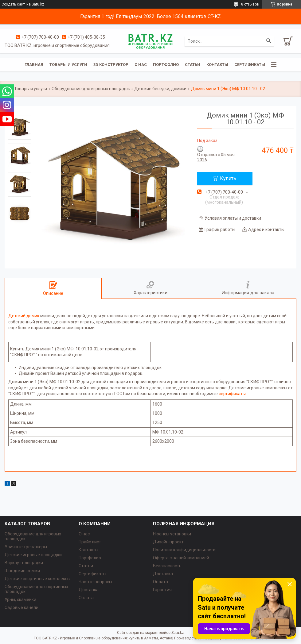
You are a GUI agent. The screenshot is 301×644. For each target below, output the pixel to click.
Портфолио (166, 65)
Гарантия (162, 590)
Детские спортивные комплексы (37, 579)
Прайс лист (90, 542)
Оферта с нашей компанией (181, 558)
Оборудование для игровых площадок (91, 89)
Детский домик (24, 316)
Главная (34, 65)
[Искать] (269, 41)
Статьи (193, 65)
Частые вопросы (95, 582)
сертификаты (232, 394)
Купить (228, 178)
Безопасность (167, 566)
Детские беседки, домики (160, 89)
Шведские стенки (22, 571)
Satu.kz (178, 633)
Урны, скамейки (20, 600)
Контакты (217, 65)
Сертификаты (250, 65)
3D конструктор (111, 65)
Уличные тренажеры (26, 547)
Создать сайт (13, 4)
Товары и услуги (68, 65)
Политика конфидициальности (184, 550)
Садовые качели (21, 607)
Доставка (89, 590)
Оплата (86, 598)
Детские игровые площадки (33, 555)
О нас (141, 65)
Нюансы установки (172, 534)
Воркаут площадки (24, 563)
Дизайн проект (168, 542)
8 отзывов (250, 4)
